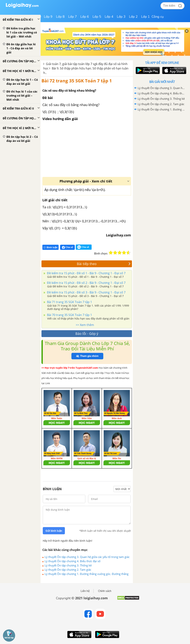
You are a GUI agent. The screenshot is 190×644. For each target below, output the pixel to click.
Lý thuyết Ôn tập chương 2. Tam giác (68, 570)
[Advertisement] (162, 139)
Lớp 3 (121, 17)
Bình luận (50, 247)
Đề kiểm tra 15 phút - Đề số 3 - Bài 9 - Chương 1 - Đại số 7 (86, 292)
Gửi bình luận (54, 531)
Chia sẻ (67, 247)
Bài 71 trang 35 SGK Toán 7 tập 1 (69, 302)
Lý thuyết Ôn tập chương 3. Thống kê (68, 565)
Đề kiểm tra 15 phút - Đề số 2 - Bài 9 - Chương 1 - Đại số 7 (86, 283)
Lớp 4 (109, 17)
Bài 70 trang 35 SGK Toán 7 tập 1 (69, 315)
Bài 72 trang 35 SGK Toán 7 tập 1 (77, 81)
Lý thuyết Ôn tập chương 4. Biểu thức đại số (73, 561)
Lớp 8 (60, 17)
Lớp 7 (73, 17)
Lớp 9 (48, 17)
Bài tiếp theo (104, 264)
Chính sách (105, 591)
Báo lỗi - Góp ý (87, 334)
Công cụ (158, 17)
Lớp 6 (85, 17)
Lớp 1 (145, 17)
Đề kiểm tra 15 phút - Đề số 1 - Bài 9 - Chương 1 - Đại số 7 (86, 273)
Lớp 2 (133, 17)
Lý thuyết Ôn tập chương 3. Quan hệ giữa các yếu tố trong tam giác (87, 557)
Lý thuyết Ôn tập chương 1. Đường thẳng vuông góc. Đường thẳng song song (87, 574)
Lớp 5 (97, 17)
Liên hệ (85, 591)
